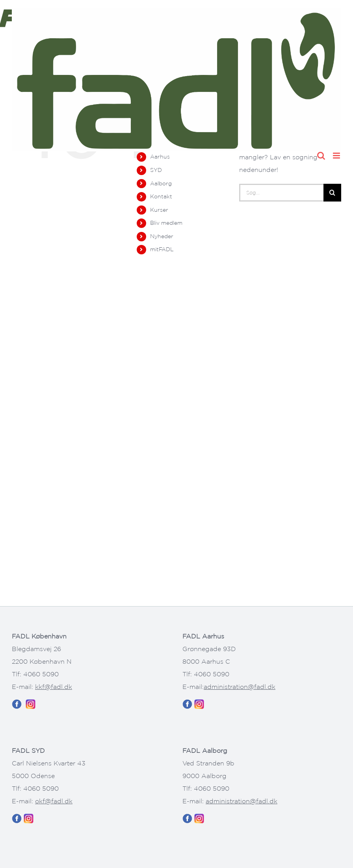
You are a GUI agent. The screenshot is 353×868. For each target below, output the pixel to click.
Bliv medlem (166, 223)
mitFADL (162, 249)
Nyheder (162, 236)
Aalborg (161, 183)
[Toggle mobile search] (321, 156)
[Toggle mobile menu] (337, 156)
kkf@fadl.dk (54, 687)
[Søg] (332, 193)
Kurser (159, 210)
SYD (156, 170)
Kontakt (161, 196)
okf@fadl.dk (54, 801)
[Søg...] (281, 193)
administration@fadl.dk (240, 687)
